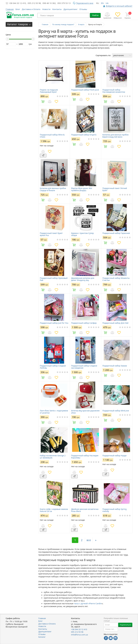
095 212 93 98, (34, 3)
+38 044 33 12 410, (18, 3)
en (102, 3)
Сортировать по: (103, 55)
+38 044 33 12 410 (79, 629)
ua (107, 3)
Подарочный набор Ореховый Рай (54, 279)
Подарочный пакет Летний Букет (115, 189)
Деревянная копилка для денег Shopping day (83, 279)
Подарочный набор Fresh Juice (85, 90)
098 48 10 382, (49, 3)
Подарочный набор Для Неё (115, 323)
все (89, 540)
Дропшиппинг (70, 9)
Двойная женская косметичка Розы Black (85, 510)
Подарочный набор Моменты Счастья (116, 279)
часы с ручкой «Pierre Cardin (88, 603)
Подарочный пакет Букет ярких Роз (51, 234)
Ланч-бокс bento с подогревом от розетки (54, 412)
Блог (18, 9)
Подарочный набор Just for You (54, 323)
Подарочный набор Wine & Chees (52, 136)
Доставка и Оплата (31, 9)
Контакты (57, 9)
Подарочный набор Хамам (115, 366)
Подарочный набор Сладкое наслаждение (84, 367)
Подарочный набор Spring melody (114, 510)
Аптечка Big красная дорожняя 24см (85, 412)
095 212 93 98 (77, 632)
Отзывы (83, 9)
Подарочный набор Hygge (114, 456)
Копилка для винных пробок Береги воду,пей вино (115, 136)
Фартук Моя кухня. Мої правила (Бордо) (82, 189)
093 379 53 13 (64, 3)
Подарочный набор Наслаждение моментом (114, 91)
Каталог (42, 637)
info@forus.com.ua (79, 635)
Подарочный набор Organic (84, 135)
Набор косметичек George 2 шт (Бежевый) (53, 457)
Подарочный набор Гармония (116, 233)
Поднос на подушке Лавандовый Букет (49, 91)
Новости (46, 9)
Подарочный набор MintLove (116, 411)
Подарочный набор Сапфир (84, 323)
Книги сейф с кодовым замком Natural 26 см (54, 510)
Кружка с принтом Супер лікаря (82, 234)
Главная (42, 618)
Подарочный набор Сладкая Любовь (53, 367)
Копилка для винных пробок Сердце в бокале (53, 189)
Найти (95, 15)
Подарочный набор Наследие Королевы (85, 457)
